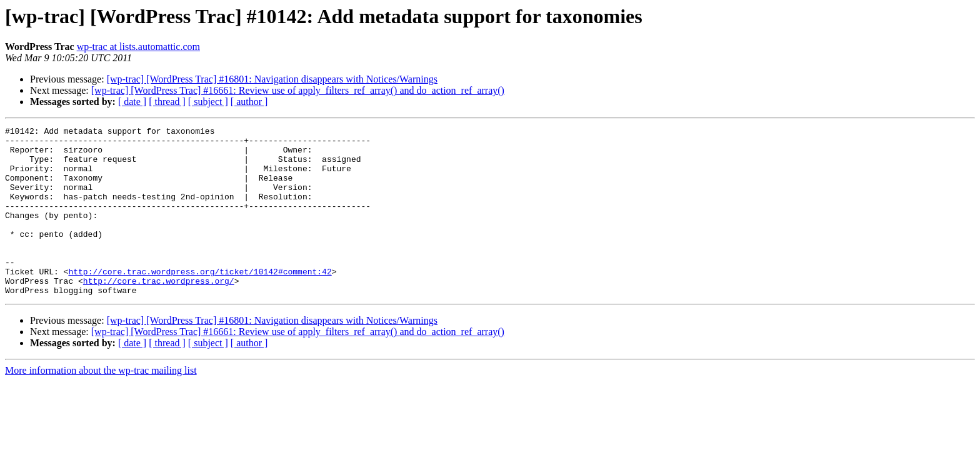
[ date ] (132, 102)
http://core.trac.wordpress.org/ (159, 312)
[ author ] (249, 102)
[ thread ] (167, 102)
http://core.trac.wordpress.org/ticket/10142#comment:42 (200, 301)
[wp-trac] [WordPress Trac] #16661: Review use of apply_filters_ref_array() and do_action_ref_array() (298, 90)
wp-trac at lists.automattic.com (138, 47)
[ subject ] (208, 102)
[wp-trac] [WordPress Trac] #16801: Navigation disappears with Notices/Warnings (272, 79)
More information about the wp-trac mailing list (101, 404)
